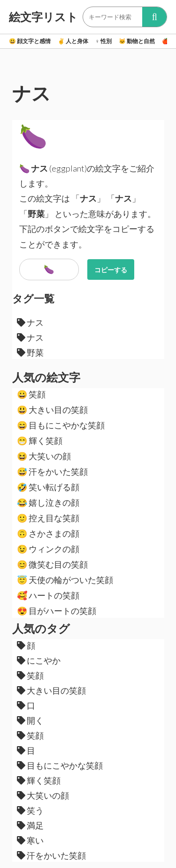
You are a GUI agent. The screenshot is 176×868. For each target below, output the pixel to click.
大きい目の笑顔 (52, 410)
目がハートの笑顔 (57, 611)
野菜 (30, 352)
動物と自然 (137, 41)
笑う (30, 810)
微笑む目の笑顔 (52, 564)
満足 (30, 825)
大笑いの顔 (44, 456)
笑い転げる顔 (48, 487)
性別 (103, 41)
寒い (30, 840)
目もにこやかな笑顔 (61, 425)
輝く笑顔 (40, 441)
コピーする (111, 270)
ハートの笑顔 (48, 595)
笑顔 (31, 394)
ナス (30, 322)
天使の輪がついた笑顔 (65, 580)
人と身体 (73, 41)
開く (30, 720)
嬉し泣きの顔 (48, 502)
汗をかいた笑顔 (52, 471)
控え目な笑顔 (48, 518)
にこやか (39, 660)
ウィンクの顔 (48, 549)
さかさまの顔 (48, 533)
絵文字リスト (43, 17)
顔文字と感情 (30, 41)
